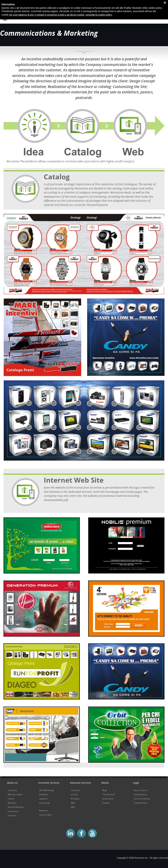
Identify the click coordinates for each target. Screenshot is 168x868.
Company (12, 790)
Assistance (13, 811)
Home (70, 16)
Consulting (44, 803)
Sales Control (141, 16)
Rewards (43, 811)
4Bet (73, 803)
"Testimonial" (109, 794)
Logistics (43, 799)
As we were (108, 799)
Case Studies (45, 815)
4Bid (73, 807)
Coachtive (76, 790)
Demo (162, 16)
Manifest (12, 803)
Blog (131, 3)
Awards (106, 803)
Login (162, 3)
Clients (11, 799)
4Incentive (25, 15)
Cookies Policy (141, 803)
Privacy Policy (140, 794)
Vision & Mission (16, 807)
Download (147, 3)
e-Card (74, 794)
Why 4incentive (91, 16)
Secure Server (141, 790)
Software (44, 794)
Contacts (116, 3)
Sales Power (116, 16)
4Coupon (75, 799)
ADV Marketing (47, 790)
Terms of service (142, 799)
